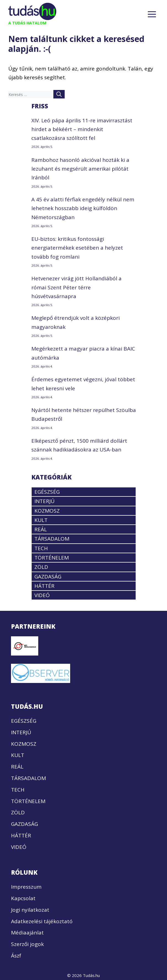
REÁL (41, 529)
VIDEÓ (42, 595)
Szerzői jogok (27, 944)
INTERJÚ (44, 501)
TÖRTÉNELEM (52, 558)
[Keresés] (59, 94)
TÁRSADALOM (52, 539)
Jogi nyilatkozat (30, 910)
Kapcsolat (23, 898)
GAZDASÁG (48, 577)
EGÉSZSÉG (47, 492)
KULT (41, 520)
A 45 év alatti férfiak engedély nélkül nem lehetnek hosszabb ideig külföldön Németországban (83, 208)
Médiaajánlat (27, 933)
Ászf (16, 956)
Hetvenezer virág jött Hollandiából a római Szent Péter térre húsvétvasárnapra (76, 287)
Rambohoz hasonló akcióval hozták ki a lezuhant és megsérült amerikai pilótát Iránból (80, 169)
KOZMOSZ (47, 511)
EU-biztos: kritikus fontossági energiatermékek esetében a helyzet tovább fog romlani (77, 248)
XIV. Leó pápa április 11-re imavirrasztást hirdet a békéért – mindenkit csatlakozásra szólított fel (82, 129)
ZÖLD (41, 567)
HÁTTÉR (44, 586)
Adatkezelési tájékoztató (42, 921)
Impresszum (26, 887)
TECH (41, 548)
